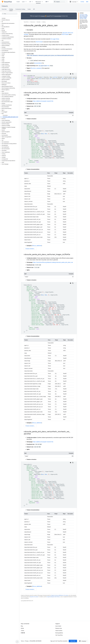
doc (44, 66)
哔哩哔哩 (23, 635)
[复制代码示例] (73, 74)
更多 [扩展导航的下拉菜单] (47, 2)
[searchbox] (10, 14)
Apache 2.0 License (34, 616)
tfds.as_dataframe (37, 246)
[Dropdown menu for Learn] (26, 2)
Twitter (22, 633)
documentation (58, 16)
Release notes (59, 631)
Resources (33, 22)
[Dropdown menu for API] (33, 2)
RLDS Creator (65, 34)
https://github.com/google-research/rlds (43, 101)
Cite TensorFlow (59, 637)
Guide (29, 9)
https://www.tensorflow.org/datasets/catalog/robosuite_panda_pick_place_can (53, 269)
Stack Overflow (59, 633)
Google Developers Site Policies (53, 616)
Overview (4, 9)
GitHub (82, 2)
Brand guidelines (59, 635)
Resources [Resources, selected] (38, 2)
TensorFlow (26, 22)
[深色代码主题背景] (71, 74)
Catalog (44, 22)
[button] (9, 20)
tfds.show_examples (36, 68)
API (30, 2)
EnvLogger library (55, 39)
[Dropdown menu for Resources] (43, 2)
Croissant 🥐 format (45, 16)
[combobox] (60, 2)
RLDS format (39, 42)
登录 (87, 2)
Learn (23, 2)
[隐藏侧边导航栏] (17, 641)
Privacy (27, 643)
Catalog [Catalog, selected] (11, 9)
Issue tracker (58, 628)
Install (18, 2)
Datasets (5, 6)
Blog (22, 628)
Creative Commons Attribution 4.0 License (59, 614)
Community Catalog (20, 9)
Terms (22, 643)
